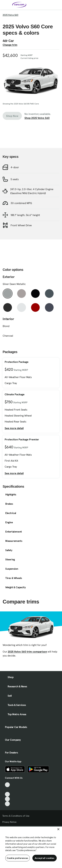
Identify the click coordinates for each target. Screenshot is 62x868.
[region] (31, 847)
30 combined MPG (21, 203)
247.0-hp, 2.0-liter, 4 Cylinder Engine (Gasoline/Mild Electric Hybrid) (32, 191)
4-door (15, 167)
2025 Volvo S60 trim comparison (27, 652)
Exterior (9, 277)
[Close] (58, 829)
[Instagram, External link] (7, 799)
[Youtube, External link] (7, 794)
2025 (10, 15)
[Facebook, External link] (7, 790)
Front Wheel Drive (21, 225)
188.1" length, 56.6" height (25, 215)
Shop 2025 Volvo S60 (37, 118)
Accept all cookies (45, 858)
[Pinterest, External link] (7, 804)
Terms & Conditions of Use (16, 816)
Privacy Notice (9, 822)
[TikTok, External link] (7, 785)
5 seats (15, 179)
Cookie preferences (18, 858)
